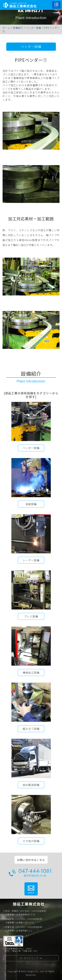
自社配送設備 (31, 785)
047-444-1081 (35, 871)
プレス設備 (31, 616)
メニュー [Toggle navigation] (56, 5)
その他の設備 (31, 841)
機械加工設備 (31, 672)
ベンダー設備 (31, 47)
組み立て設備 (31, 729)
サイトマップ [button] (31, 958)
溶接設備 (31, 504)
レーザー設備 (31, 560)
